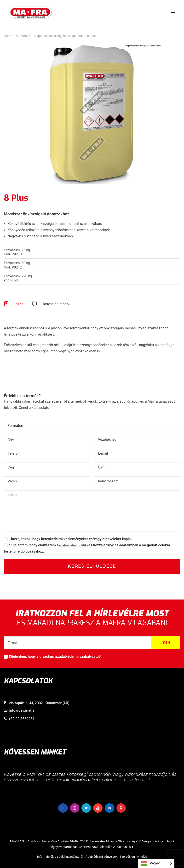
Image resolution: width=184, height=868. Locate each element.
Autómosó (23, 36)
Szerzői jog (127, 857)
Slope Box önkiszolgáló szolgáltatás (59, 36)
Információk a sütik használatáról (60, 857)
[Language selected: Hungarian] (156, 863)
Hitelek (142, 857)
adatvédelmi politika (74, 545)
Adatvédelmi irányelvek (101, 857)
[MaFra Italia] (30, 12)
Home (8, 36)
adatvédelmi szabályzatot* (80, 657)
